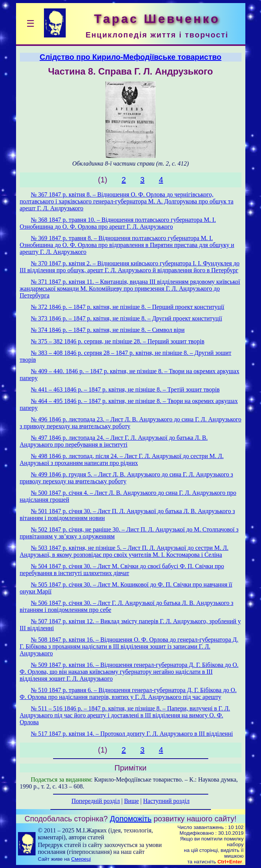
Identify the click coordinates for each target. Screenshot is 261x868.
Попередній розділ (96, 801)
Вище (132, 801)
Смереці (81, 859)
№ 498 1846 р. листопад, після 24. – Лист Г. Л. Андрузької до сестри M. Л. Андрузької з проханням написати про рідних (122, 459)
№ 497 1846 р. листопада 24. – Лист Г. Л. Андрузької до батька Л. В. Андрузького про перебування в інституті (114, 441)
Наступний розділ (166, 801)
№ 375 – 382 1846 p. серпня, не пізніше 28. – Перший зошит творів (118, 341)
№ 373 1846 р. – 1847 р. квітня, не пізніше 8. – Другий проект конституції (127, 318)
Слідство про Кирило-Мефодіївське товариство (131, 57)
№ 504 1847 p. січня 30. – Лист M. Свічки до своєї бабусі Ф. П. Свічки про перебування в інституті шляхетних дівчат (122, 570)
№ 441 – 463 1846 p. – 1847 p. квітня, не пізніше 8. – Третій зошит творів (125, 389)
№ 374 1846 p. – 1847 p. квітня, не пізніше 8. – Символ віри (108, 330)
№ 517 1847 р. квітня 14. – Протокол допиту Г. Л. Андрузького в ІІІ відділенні (132, 734)
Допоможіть (131, 819)
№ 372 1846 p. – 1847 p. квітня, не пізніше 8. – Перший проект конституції (128, 307)
